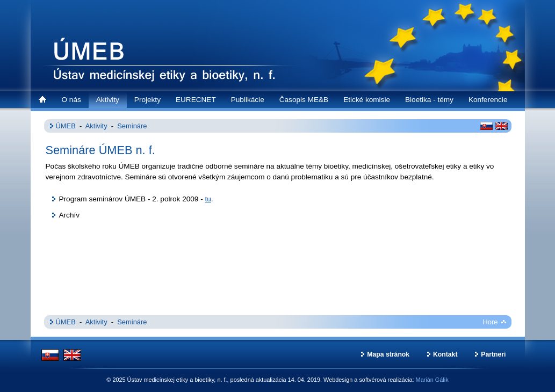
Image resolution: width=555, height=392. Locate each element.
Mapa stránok (388, 354)
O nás (71, 100)
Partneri (493, 354)
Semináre (132, 126)
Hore (491, 322)
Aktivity (108, 100)
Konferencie (488, 100)
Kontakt (445, 354)
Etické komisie (367, 100)
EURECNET (196, 100)
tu (208, 199)
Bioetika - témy (429, 100)
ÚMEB (66, 126)
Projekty (147, 100)
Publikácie (248, 100)
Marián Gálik (432, 380)
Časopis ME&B (304, 100)
